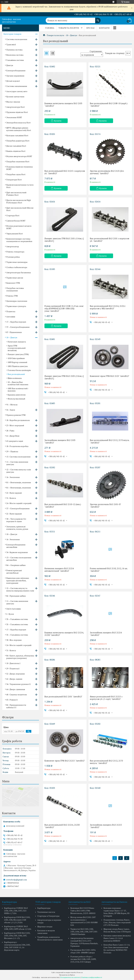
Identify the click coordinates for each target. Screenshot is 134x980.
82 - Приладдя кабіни (16, 596)
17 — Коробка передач (16, 322)
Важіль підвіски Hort (16, 151)
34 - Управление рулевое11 (18, 684)
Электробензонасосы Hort (18, 123)
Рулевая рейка (13, 257)
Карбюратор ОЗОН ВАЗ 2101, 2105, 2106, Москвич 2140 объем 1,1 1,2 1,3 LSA (17, 920)
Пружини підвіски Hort (17, 112)
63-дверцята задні (15, 441)
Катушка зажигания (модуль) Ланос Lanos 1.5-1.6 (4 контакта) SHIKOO (117, 938)
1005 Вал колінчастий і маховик (18, 390)
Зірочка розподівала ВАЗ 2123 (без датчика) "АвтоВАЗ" (107, 172)
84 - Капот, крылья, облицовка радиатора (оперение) (20, 657)
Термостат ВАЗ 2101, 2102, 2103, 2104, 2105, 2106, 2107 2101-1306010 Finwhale (84, 932)
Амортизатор (13, 246)
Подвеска (11, 311)
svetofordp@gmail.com (16, 880)
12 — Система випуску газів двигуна (19, 471)
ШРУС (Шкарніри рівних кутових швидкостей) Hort (19, 129)
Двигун (10, 65)
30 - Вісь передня (14, 640)
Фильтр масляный (16, 399)
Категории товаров (12, 34)
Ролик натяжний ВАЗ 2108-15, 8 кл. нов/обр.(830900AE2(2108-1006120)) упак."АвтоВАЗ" (64, 308)
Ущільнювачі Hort (15, 234)
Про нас (91, 28)
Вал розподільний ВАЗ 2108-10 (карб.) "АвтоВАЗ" (109, 105)
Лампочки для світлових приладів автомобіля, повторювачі (18, 581)
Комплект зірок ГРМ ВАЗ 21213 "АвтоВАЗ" (65, 761)
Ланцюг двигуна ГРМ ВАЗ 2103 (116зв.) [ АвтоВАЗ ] (64, 377)
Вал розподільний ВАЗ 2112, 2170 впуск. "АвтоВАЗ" (110, 441)
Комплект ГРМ (13, 283)
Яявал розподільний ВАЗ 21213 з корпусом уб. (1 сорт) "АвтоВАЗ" (106, 698)
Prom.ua (80, 972)
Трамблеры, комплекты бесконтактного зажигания (50, 938)
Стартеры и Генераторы (48, 916)
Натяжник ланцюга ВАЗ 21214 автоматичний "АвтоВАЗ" (59, 570)
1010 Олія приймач (16, 358)
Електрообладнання (16, 70)
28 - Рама (10, 431)
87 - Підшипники (14, 332)
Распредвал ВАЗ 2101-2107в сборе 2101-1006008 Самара (83, 951)
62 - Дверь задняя (14, 679)
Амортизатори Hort (16, 107)
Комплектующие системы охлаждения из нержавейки (19, 240)
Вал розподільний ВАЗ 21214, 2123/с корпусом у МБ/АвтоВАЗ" (108, 307)
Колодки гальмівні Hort (17, 135)
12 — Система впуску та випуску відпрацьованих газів (20, 589)
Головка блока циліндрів (19, 370)
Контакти (104, 28)
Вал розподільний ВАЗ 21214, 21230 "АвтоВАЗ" (62, 826)
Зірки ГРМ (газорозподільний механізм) (17, 348)
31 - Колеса (11, 498)
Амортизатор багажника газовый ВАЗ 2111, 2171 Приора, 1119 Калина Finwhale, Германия (84, 942)
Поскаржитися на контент (70, 977)
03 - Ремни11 (12, 700)
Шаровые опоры (45, 926)
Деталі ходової (13, 81)
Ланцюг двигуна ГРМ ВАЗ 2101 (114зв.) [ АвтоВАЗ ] (64, 240)
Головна (50, 28)
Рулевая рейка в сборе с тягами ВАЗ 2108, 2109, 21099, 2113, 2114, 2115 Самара (83, 959)
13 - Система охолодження (18, 457)
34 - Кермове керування (17, 552)
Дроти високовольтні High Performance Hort (19, 201)
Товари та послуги (69, 28)
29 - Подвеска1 (13, 668)
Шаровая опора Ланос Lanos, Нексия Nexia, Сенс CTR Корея (117, 930)
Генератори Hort (14, 180)
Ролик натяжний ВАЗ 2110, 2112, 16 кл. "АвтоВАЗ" (109, 570)
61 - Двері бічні (13, 436)
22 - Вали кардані (14, 493)
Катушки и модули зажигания (46, 932)
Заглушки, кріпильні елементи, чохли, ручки (17, 528)
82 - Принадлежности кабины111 (16, 706)
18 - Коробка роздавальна (18, 420)
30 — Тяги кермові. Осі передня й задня (16, 520)
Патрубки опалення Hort (18, 161)
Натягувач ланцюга (17, 342)
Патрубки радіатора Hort (18, 141)
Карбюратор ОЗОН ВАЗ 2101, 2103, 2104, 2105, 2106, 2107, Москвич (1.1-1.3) (17, 936)
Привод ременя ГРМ (16, 415)
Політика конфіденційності (92, 977)
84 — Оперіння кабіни (16, 565)
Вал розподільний (16, 374)
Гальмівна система (15, 60)
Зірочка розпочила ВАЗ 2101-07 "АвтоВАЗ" (105, 505)
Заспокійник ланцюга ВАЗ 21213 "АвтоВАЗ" (106, 826)
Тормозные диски (15, 278)
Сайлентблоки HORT (16, 221)
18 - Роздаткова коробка (17, 446)
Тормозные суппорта (16, 306)
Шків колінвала (15, 378)
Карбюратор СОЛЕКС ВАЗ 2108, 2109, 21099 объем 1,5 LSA (18, 928)
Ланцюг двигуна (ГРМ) (18, 354)
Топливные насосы (46, 912)
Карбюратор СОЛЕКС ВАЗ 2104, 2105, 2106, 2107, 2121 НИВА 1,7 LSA (16, 911)
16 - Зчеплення (13, 477)
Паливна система (14, 50)
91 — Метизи (12, 405)
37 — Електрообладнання (18, 327)
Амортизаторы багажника (19, 272)
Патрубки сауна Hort (16, 174)
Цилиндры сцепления (17, 301)
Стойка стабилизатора (17, 267)
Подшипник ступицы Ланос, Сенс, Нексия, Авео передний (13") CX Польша (117, 922)
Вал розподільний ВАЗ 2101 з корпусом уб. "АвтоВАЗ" (110, 240)
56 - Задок (11, 410)
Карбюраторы (44, 908)
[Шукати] (98, 19)
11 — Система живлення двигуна (17, 463)
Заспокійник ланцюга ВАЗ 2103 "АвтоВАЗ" (60, 441)
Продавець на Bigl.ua (67, 975)
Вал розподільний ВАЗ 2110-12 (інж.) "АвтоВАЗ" (63, 505)
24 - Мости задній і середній (19, 503)
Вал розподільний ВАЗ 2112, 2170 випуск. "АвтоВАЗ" (106, 762)
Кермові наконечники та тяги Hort (20, 186)
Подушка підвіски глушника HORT (19, 168)
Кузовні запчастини (15, 97)
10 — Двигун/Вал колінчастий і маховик (18, 383)
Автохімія (11, 317)
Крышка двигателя (17, 395)
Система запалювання (17, 86)
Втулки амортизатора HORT (19, 156)
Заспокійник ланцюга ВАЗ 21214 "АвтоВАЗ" (106, 634)
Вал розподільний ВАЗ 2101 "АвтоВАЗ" (63, 696)
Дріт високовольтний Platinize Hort (16, 194)
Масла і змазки (13, 102)
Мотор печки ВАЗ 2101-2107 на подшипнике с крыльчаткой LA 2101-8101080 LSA (84, 921)
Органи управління (15, 76)
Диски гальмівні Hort (16, 146)
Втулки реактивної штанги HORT (19, 227)
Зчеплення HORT (14, 117)
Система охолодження (17, 39)
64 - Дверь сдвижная (16, 689)
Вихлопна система (15, 55)
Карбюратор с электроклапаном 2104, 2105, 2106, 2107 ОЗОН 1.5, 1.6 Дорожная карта (17, 946)
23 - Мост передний (15, 425)
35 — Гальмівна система (17, 619)
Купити (58, 121)
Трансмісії (11, 44)
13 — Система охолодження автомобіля (19, 559)
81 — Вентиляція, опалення (19, 482)
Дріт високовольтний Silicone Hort (20, 209)
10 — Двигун (72, 35)
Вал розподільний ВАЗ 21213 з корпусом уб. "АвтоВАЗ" (65, 172)
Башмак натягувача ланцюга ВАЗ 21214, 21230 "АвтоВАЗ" (64, 634)
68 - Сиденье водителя (17, 695)
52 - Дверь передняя (16, 674)
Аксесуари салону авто (17, 91)
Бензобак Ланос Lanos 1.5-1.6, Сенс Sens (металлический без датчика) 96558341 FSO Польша (117, 949)
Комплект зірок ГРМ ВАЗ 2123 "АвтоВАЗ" (110, 376)
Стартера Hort (13, 215)
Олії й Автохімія (14, 609)
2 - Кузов (10, 614)
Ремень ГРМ (12, 296)
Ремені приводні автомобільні (14, 572)
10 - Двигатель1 (13, 663)
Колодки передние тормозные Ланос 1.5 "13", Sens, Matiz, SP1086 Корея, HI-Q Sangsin (117, 912)
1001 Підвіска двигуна (18, 366)
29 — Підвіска (12, 451)
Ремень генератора (15, 252)
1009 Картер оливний (17, 362)
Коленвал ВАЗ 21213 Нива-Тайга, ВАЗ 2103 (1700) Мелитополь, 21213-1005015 (83, 911)
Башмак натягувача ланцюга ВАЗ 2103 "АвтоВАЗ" (63, 105)
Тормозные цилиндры (17, 262)
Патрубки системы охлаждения (15, 289)
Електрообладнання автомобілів (16, 546)
